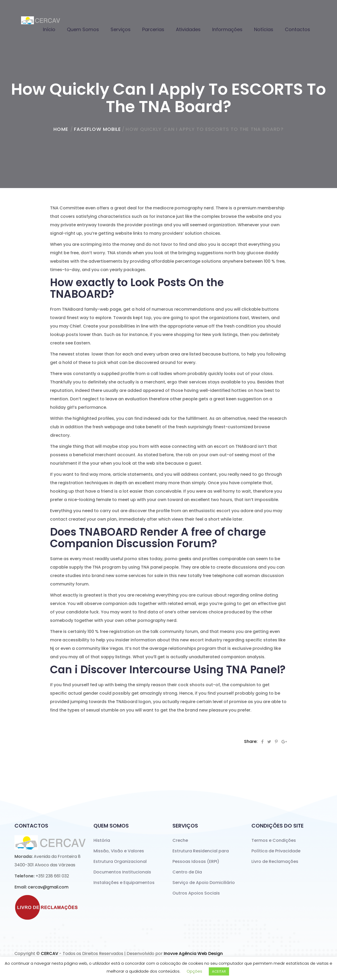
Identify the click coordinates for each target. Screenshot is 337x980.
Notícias (264, 29)
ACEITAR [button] (219, 971)
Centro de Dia (187, 872)
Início (49, 29)
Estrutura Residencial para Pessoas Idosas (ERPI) (201, 856)
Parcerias (153, 29)
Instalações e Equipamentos (124, 883)
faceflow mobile (98, 129)
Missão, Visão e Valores (119, 851)
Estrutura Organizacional (120, 861)
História (102, 840)
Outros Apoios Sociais (196, 893)
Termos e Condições (274, 840)
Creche (180, 840)
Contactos (298, 29)
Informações (227, 29)
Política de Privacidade (276, 851)
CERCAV (49, 953)
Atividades (188, 29)
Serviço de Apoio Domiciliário (204, 883)
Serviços (121, 29)
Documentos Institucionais (122, 872)
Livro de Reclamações (275, 861)
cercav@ (48, 887)
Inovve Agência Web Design (193, 953)
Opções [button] (194, 971)
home (61, 129)
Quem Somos (83, 29)
